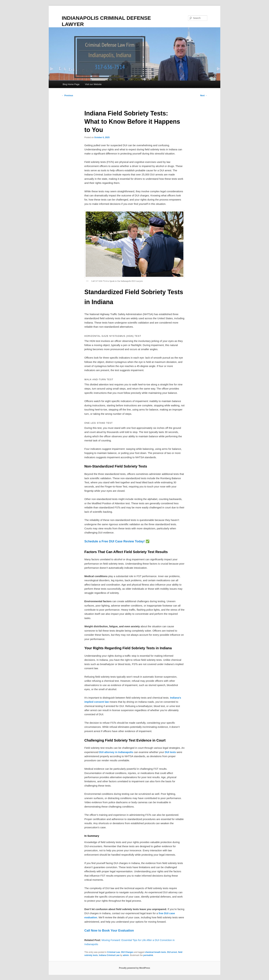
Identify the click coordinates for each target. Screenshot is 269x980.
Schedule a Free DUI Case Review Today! (115, 541)
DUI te (168, 752)
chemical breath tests (156, 952)
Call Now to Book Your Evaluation (109, 931)
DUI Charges (127, 952)
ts (175, 752)
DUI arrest (172, 952)
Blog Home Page (71, 84)
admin (126, 955)
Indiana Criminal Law (109, 955)
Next (204, 96)
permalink (148, 955)
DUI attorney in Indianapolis (116, 752)
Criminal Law (114, 952)
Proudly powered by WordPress (134, 968)
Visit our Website (93, 84)
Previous (67, 96)
